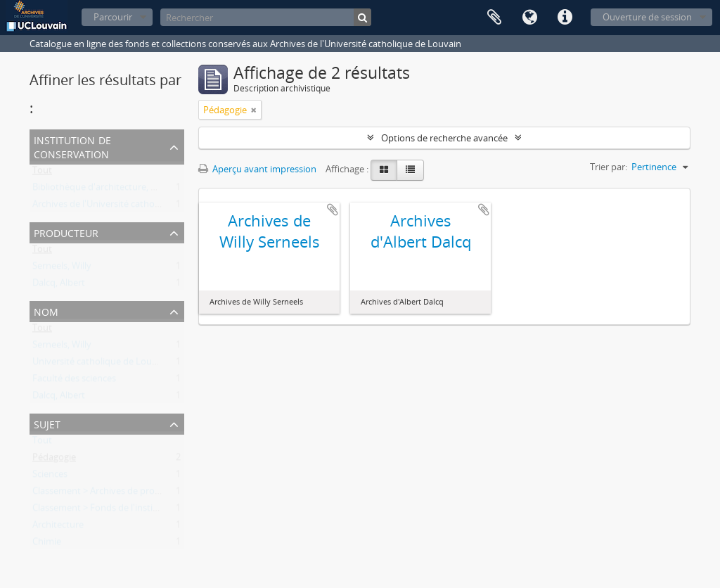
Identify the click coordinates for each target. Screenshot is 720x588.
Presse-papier (494, 18)
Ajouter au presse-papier (333, 210)
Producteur (66, 232)
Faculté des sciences (74, 381)
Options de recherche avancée (444, 138)
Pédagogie (54, 460)
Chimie (47, 544)
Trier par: (609, 167)
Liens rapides (565, 18)
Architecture (58, 528)
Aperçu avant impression (257, 169)
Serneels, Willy (62, 269)
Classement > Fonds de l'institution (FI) (113, 511)
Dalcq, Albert (59, 286)
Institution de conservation (72, 146)
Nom (46, 311)
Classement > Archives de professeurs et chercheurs (140, 494)
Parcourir (113, 17)
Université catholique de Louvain (101, 364)
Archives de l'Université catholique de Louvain (128, 207)
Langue (529, 18)
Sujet (47, 423)
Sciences (50, 477)
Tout (42, 173)
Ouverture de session (647, 17)
